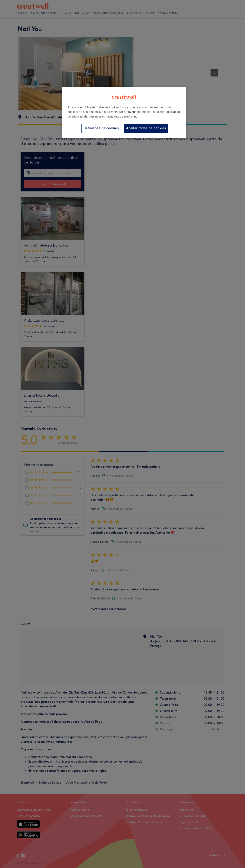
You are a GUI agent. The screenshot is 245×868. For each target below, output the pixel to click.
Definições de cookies (101, 128)
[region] (124, 112)
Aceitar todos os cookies (146, 128)
